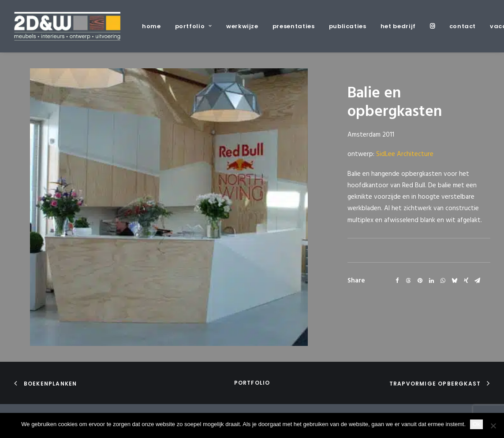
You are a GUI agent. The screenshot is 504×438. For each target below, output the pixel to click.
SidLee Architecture (405, 154)
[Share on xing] (466, 281)
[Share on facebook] (397, 281)
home (151, 26)
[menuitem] (155, 26)
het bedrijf (398, 26)
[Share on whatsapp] (443, 281)
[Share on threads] (409, 281)
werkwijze (242, 26)
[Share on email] (478, 281)
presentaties (294, 26)
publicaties (348, 26)
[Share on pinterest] (420, 281)
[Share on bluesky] (455, 281)
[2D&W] (67, 26)
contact (463, 26)
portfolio (194, 26)
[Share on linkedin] (432, 281)
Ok (476, 424)
